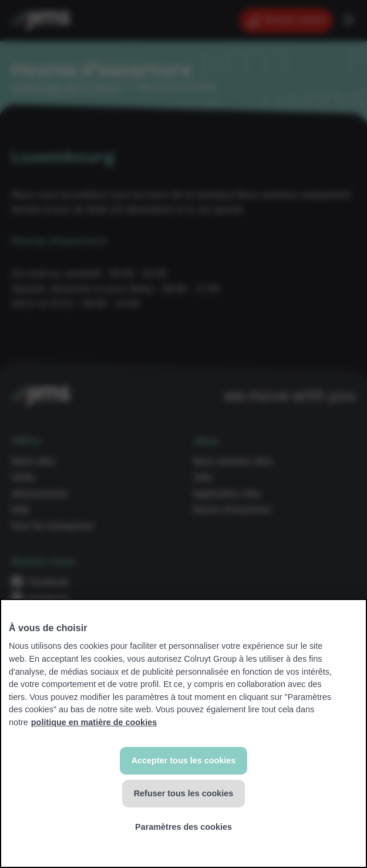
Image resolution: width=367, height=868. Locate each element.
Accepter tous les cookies (184, 760)
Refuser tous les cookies (184, 793)
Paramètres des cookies (184, 827)
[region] (184, 733)
